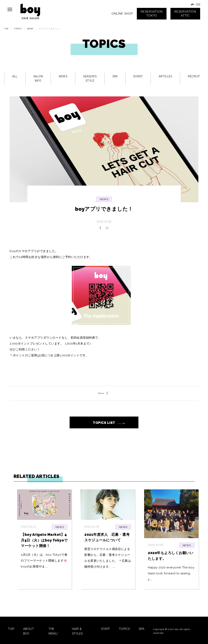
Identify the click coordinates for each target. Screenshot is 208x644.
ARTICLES (165, 76)
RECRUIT (194, 76)
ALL (15, 76)
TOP (11, 629)
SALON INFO (38, 79)
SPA (115, 76)
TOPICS (124, 629)
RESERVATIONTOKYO (152, 14)
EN (198, 5)
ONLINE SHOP (122, 14)
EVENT (138, 76)
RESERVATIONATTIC (185, 14)
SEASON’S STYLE (90, 79)
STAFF (106, 629)
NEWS (63, 76)
